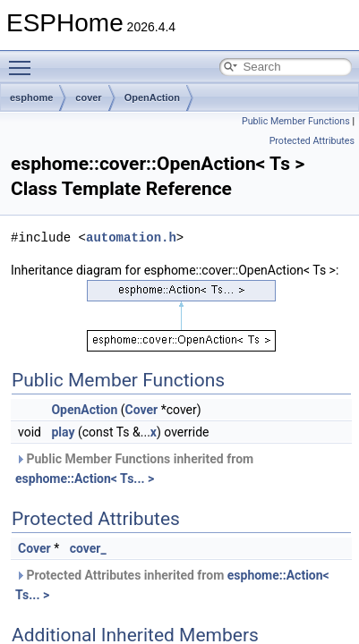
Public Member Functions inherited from (134, 469)
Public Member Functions (296, 121)
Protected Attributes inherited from (172, 585)
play (63, 432)
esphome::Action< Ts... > (85, 479)
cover (88, 97)
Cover (142, 410)
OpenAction (152, 97)
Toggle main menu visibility (24, 60)
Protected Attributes (312, 141)
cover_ (88, 548)
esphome (31, 97)
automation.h (131, 237)
